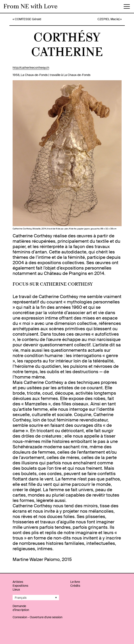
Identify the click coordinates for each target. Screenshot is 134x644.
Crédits (75, 586)
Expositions (20, 586)
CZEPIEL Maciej (108, 19)
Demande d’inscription (21, 608)
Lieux (16, 589)
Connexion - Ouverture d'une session (38, 617)
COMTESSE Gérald (28, 19)
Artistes (18, 582)
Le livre (75, 582)
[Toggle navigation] (127, 6)
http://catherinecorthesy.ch (31, 68)
